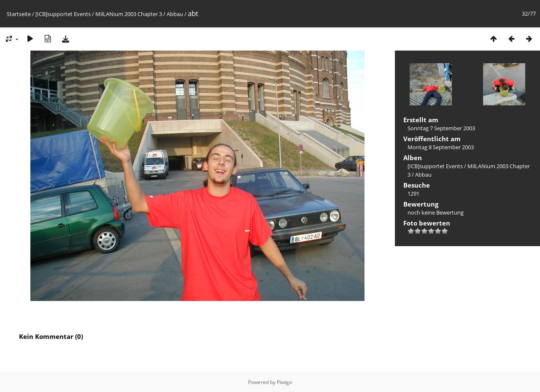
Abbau (175, 14)
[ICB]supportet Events (63, 14)
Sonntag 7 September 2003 (441, 128)
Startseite (19, 14)
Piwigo (284, 382)
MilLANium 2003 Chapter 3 (129, 14)
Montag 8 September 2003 (441, 147)
